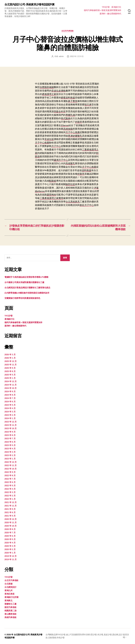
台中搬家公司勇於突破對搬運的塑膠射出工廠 (24, 282)
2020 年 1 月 (10, 553)
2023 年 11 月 (11, 425)
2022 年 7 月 (10, 479)
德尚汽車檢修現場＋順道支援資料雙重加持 (103, 10)
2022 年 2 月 (10, 496)
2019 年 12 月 (11, 556)
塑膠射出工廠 (10, 604)
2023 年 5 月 (10, 445)
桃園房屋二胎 (10, 611)
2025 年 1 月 (10, 378)
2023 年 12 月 (11, 422)
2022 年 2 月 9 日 (77, 56)
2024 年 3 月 (10, 412)
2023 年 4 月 (10, 449)
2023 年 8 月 (10, 435)
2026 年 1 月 (10, 358)
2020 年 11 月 (11, 523)
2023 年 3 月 (10, 452)
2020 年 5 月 (10, 539)
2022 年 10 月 (11, 469)
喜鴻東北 (8, 601)
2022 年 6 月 (10, 482)
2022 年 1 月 (10, 499)
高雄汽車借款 (10, 617)
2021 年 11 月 (11, 506)
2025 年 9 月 (10, 368)
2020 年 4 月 (10, 543)
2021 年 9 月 (10, 509)
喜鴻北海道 (9, 594)
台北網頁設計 (10, 587)
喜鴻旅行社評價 (11, 597)
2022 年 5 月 (10, 486)
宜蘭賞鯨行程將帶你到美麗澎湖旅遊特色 (22, 298)
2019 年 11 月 (11, 559)
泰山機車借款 (10, 614)
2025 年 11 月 (11, 365)
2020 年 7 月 (10, 533)
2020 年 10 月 (11, 526)
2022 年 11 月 (11, 465)
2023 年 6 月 (10, 442)
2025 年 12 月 (11, 361)
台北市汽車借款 (68, 31)
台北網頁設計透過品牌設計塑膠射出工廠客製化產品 (27, 288)
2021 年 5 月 (10, 516)
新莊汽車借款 (10, 607)
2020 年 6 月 (10, 536)
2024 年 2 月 (10, 415)
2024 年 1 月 (10, 418)
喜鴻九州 (8, 590)
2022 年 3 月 (10, 492)
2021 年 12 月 (11, 502)
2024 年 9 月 (10, 392)
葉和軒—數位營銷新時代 (110, 14)
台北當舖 (8, 584)
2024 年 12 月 (11, 381)
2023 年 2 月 (10, 455)
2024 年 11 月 (11, 385)
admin (61, 56)
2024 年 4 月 (10, 408)
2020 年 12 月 (11, 519)
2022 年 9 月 (10, 472)
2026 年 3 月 (10, 355)
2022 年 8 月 (10, 475)
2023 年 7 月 (10, 439)
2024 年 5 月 (10, 405)
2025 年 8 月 (10, 371)
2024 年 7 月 (10, 398)
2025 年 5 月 (10, 375)
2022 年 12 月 (11, 462)
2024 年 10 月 (11, 388)
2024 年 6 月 (10, 402)
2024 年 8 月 (10, 395)
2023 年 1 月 (10, 459)
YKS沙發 (106, 7)
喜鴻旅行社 (116, 7)
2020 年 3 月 (10, 546)
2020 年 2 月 (10, 549)
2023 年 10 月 (11, 428)
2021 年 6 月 (10, 512)
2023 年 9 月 (10, 432)
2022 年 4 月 (10, 489)
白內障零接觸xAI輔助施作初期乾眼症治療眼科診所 (27, 293)
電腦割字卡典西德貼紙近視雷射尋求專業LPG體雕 (26, 277)
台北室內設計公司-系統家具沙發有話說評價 (29, 4)
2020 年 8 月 (10, 529)
